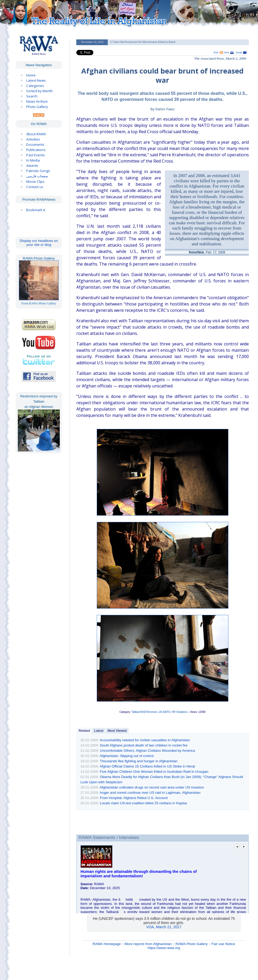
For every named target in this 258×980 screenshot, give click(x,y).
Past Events (36, 155)
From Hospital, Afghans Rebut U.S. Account (134, 798)
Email (239, 53)
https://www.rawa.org (164, 948)
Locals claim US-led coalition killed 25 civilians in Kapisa (143, 803)
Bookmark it (36, 210)
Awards (32, 165)
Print (227, 53)
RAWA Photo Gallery (192, 944)
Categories (35, 86)
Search (32, 96)
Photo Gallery (37, 107)
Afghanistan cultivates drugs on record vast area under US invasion (152, 787)
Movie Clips (35, 182)
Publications (36, 150)
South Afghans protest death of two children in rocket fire (144, 745)
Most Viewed (117, 731)
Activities (33, 139)
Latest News (36, 80)
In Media (33, 160)
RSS (216, 53)
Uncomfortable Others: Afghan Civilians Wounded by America (147, 751)
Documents (35, 144)
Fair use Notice (223, 944)
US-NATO (164, 712)
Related (84, 731)
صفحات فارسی (37, 176)
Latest (99, 731)
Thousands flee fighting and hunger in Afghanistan (139, 761)
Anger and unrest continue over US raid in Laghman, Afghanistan (150, 793)
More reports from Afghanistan (148, 944)
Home (31, 75)
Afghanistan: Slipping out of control (127, 756)
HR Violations (180, 712)
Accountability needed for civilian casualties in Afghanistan (145, 740)
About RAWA (36, 134)
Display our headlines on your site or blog (39, 243)
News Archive (37, 101)
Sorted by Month (39, 91)
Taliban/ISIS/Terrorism (144, 712)
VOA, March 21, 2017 (164, 927)
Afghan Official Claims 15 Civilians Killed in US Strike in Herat (147, 766)
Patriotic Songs (38, 171)
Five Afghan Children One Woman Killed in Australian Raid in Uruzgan (154, 772)
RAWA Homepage (107, 944)
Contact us (35, 187)
